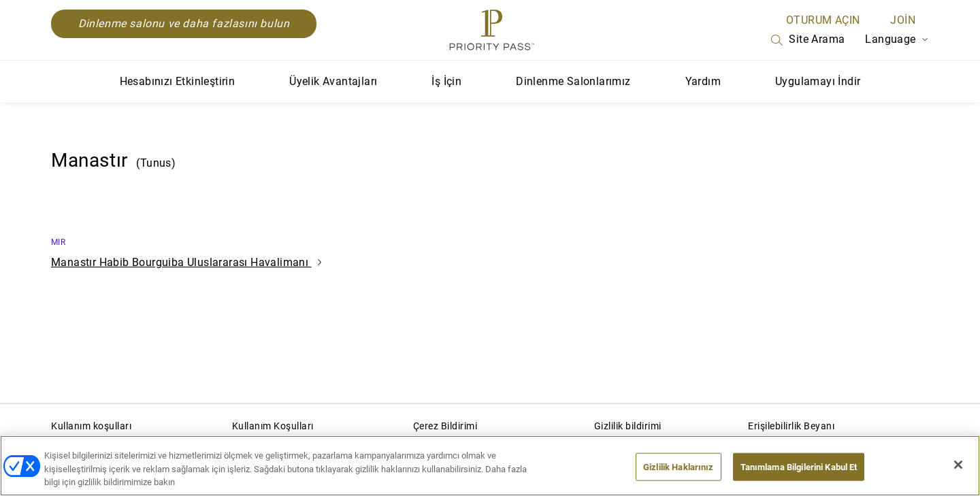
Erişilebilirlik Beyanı (791, 426)
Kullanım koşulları (91, 426)
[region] (490, 466)
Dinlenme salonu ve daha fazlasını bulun (184, 23)
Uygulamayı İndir (818, 81)
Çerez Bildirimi (445, 426)
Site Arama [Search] (806, 40)
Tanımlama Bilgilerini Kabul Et (799, 466)
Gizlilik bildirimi (628, 426)
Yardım (703, 81)
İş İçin (446, 81)
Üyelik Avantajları (333, 81)
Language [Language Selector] (897, 39)
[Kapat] (958, 465)
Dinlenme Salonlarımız (573, 81)
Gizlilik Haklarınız (678, 466)
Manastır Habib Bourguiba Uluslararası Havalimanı (186, 262)
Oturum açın (823, 20)
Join (903, 20)
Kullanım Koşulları (273, 426)
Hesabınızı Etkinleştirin (178, 81)
